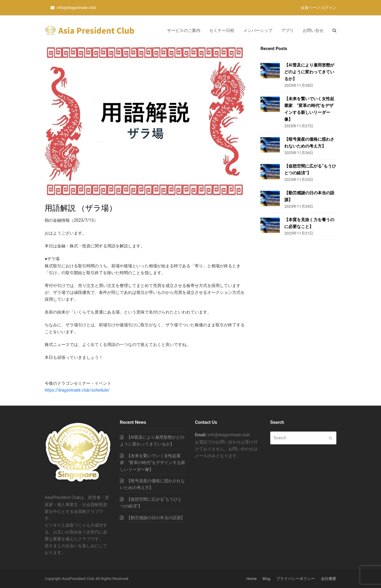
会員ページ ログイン (318, 8)
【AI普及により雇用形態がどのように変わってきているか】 (309, 72)
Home (251, 579)
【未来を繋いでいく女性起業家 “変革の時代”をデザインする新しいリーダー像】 (153, 463)
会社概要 (329, 579)
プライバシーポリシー (296, 579)
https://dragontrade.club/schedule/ (77, 390)
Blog (266, 579)
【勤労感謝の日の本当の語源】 (156, 518)
